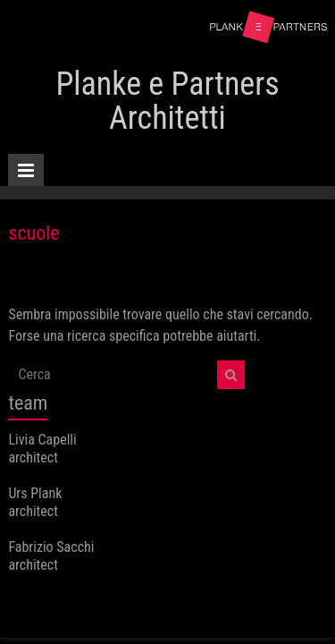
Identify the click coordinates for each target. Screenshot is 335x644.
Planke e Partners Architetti (167, 101)
